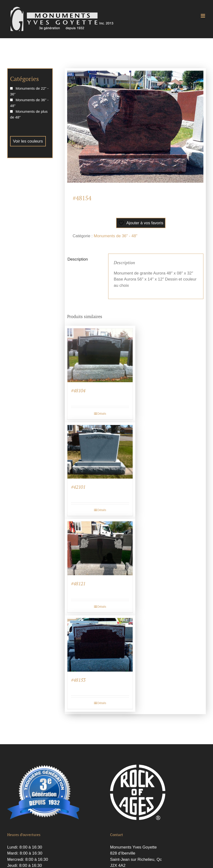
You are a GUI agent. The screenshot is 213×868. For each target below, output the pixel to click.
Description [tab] (78, 259)
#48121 (78, 584)
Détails (102, 414)
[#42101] (100, 452)
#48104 (78, 390)
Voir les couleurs (28, 141)
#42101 (78, 487)
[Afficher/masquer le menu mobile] (203, 16)
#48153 (78, 680)
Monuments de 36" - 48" (116, 236)
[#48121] (100, 548)
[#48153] (100, 645)
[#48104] (100, 355)
